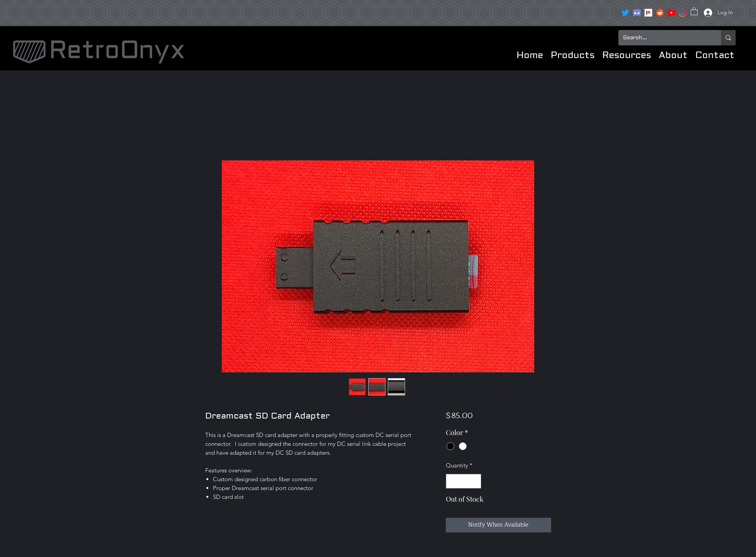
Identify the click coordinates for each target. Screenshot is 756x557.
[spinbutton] (464, 481)
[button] (694, 11)
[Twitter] (625, 13)
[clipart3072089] (637, 13)
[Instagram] (683, 13)
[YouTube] (671, 13)
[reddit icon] (660, 13)
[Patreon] (648, 13)
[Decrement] (452, 481)
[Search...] (664, 38)
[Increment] (475, 481)
